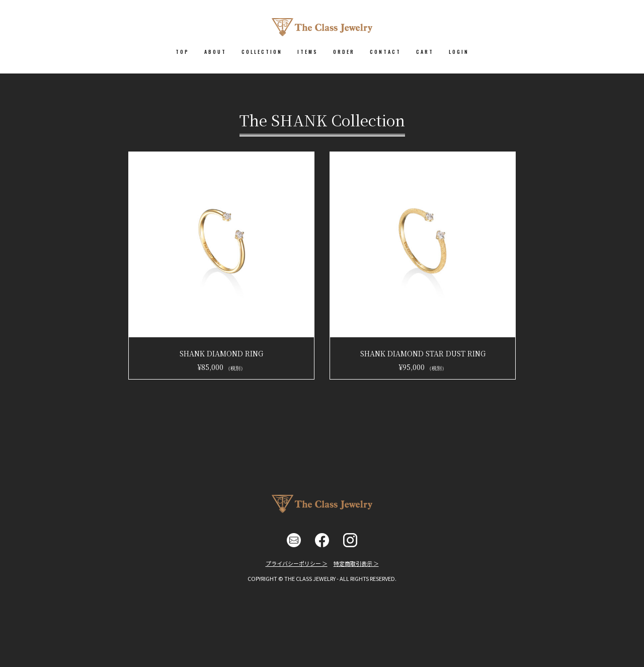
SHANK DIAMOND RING (221, 353)
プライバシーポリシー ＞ (297, 563)
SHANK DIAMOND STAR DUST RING (423, 353)
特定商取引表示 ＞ (356, 563)
